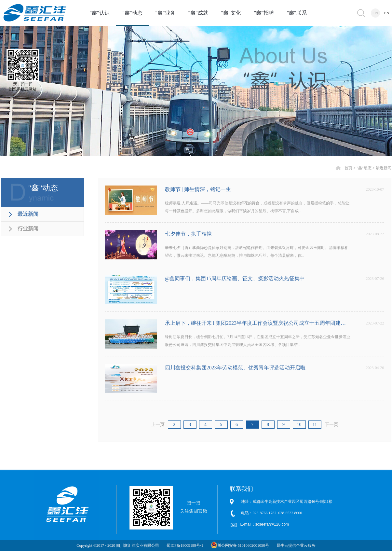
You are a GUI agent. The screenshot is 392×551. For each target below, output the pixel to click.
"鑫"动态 (364, 168)
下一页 (331, 425)
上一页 (158, 425)
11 (315, 425)
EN (387, 13)
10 (299, 425)
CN (375, 13)
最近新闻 (384, 168)
